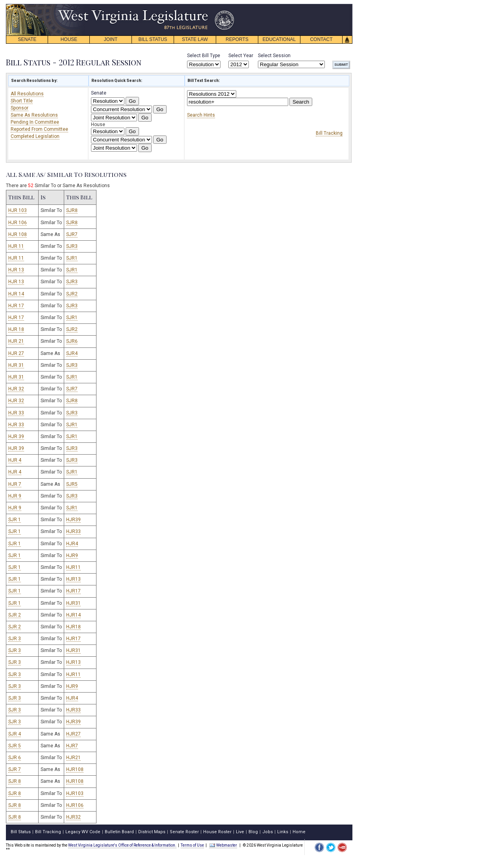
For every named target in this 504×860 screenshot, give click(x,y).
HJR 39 (16, 437)
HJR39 (73, 520)
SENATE (27, 39)
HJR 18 (16, 329)
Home (299, 832)
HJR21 (73, 758)
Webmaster (223, 845)
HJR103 (75, 793)
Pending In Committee (35, 122)
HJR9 (72, 555)
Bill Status (21, 832)
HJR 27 (16, 353)
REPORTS (237, 39)
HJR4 (72, 544)
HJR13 (73, 579)
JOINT (111, 39)
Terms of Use (192, 845)
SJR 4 (15, 734)
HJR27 (73, 734)
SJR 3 (15, 639)
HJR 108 (18, 234)
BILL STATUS (153, 39)
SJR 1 (15, 520)
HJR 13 (16, 270)
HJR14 (73, 615)
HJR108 (75, 769)
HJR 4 (15, 460)
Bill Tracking (329, 133)
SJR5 (72, 484)
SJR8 (72, 210)
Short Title (22, 101)
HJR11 (73, 567)
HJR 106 (18, 223)
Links (283, 832)
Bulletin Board (119, 832)
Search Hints (201, 115)
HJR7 (72, 746)
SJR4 (72, 353)
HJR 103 (18, 210)
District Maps (152, 832)
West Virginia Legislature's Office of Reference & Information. (122, 845)
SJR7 (72, 234)
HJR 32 (16, 389)
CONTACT (321, 39)
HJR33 (73, 531)
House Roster (217, 832)
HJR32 (73, 817)
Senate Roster (184, 832)
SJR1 (72, 258)
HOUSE (69, 39)
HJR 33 (16, 413)
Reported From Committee (39, 129)
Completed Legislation (35, 136)
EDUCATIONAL (279, 39)
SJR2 (72, 294)
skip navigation (228, 6)
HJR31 (73, 603)
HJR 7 (15, 484)
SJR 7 (15, 769)
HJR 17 (16, 306)
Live (240, 832)
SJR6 (72, 341)
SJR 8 (15, 781)
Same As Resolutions (34, 115)
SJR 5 (15, 746)
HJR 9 (15, 496)
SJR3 (72, 246)
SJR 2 (15, 615)
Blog (253, 832)
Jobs (268, 832)
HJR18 (73, 627)
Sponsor (19, 108)
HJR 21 (16, 341)
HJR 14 (16, 294)
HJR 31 (16, 365)
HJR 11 (16, 246)
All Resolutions (27, 94)
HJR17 (73, 591)
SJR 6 (15, 758)
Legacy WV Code (83, 832)
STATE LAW (195, 39)
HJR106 (75, 805)
